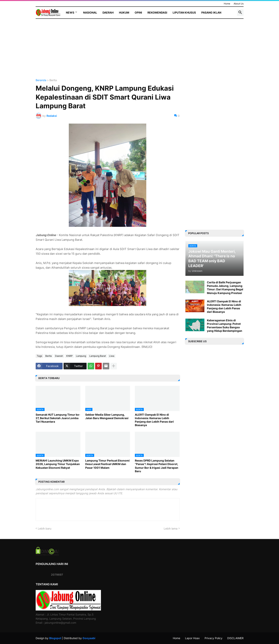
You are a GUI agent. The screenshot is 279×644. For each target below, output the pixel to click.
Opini (138, 12)
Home (227, 4)
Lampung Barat (98, 356)
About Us (239, 4)
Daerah (108, 12)
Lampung (81, 356)
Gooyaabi (89, 638)
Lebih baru (45, 528)
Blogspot (55, 638)
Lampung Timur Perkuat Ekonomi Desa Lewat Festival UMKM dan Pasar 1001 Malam (107, 464)
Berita (53, 80)
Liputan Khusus (184, 12)
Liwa (112, 356)
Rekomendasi (157, 12)
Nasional (90, 12)
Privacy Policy (214, 638)
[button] (240, 13)
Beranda (41, 80)
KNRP (69, 356)
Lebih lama (171, 528)
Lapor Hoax (192, 638)
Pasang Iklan (211, 12)
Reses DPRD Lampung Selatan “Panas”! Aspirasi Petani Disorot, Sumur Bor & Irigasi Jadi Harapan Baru (157, 466)
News (70, 12)
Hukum (124, 12)
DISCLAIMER (235, 638)
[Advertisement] (108, 52)
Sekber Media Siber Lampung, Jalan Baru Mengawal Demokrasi (107, 416)
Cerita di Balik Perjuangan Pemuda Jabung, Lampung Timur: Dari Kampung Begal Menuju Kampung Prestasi (225, 288)
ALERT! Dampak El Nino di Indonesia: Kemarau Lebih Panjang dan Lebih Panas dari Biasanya (154, 420)
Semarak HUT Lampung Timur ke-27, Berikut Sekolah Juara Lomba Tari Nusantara (58, 418)
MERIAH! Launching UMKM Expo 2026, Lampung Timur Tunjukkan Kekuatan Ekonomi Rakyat (58, 464)
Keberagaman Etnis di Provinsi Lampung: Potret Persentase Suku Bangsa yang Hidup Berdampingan (225, 326)
